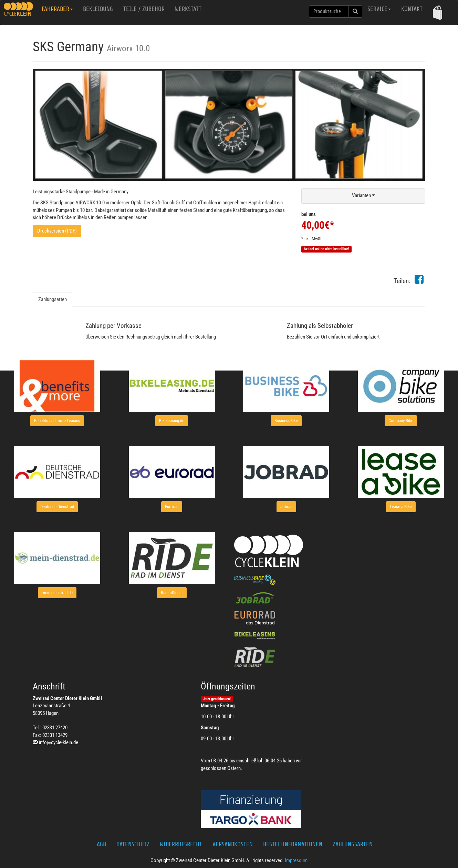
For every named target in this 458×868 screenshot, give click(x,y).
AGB (101, 844)
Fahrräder (57, 9)
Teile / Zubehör (144, 9)
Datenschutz (133, 844)
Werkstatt (188, 9)
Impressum (296, 860)
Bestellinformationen (293, 844)
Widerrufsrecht (181, 844)
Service (379, 9)
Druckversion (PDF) (57, 231)
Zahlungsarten (53, 299)
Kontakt (412, 9)
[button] (438, 13)
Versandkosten (233, 844)
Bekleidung (98, 9)
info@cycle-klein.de (59, 742)
